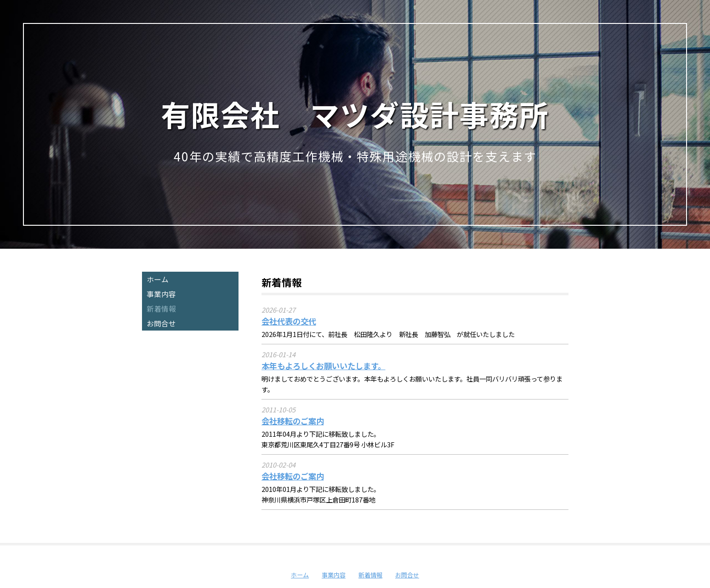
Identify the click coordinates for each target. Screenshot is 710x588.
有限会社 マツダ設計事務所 (355, 114)
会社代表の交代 (289, 321)
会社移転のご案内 (293, 421)
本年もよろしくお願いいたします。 (324, 366)
